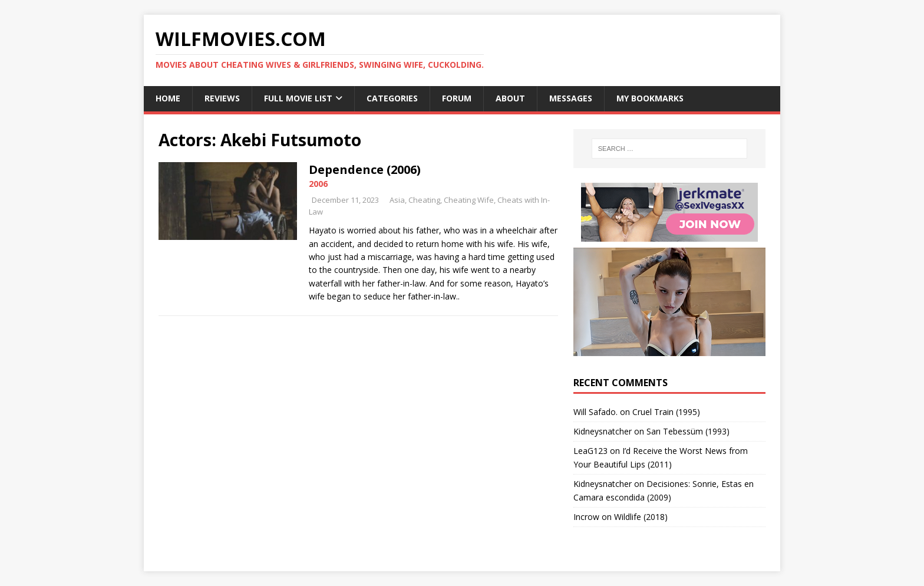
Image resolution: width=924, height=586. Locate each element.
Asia (397, 200)
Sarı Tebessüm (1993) (688, 431)
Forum (457, 98)
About (510, 98)
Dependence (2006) (365, 169)
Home (168, 98)
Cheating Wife (469, 200)
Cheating (424, 200)
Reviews (222, 98)
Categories (392, 98)
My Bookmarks (650, 98)
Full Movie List (298, 98)
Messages (571, 98)
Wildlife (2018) (641, 517)
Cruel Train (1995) (666, 412)
